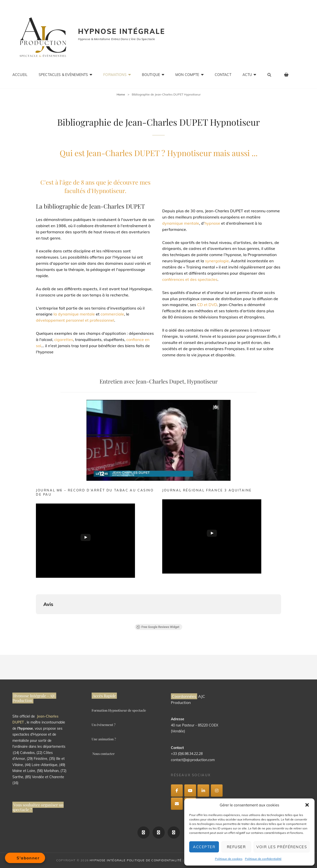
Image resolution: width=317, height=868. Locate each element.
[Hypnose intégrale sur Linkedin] (203, 791)
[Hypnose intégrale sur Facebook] (177, 791)
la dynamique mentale (74, 314)
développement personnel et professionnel (75, 320)
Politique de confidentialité (263, 859)
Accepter (204, 847)
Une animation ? (104, 739)
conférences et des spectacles (190, 279)
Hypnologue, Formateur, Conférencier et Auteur (222, 189)
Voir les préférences (282, 847)
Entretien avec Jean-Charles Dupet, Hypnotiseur (159, 381)
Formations (115, 75)
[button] (307, 805)
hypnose (212, 223)
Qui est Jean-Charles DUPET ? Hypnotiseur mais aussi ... (159, 153)
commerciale (112, 314)
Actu (247, 75)
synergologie (217, 261)
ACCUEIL (20, 75)
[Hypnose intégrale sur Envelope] (177, 804)
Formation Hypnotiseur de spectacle (119, 710)
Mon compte (187, 75)
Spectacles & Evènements (63, 75)
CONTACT (223, 75)
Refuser (236, 847)
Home (121, 94)
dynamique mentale (181, 223)
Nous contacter (104, 753)
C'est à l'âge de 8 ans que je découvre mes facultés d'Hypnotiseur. (95, 186)
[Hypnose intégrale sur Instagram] (217, 791)
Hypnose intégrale (122, 31)
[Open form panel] (25, 858)
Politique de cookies (229, 859)
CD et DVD (207, 305)
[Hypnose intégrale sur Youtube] (190, 791)
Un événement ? (104, 725)
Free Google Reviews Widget (158, 627)
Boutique (151, 75)
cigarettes (64, 339)
